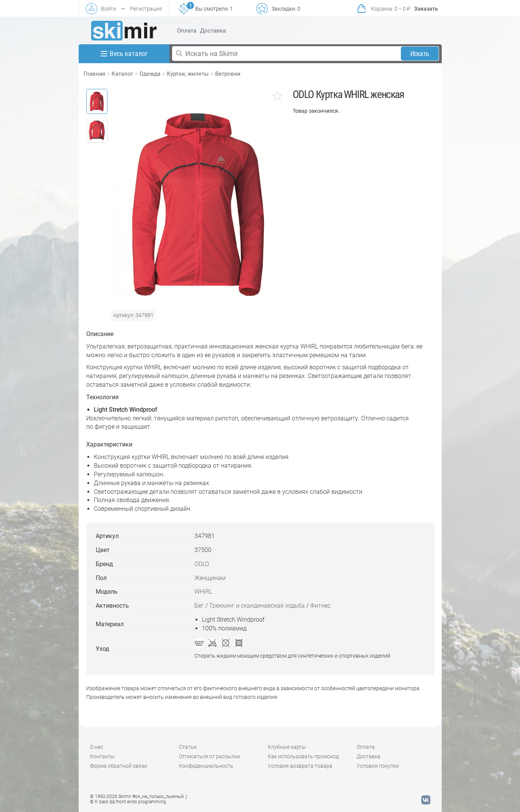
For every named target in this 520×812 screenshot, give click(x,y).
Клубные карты (287, 747)
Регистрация (146, 9)
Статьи (188, 747)
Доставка (213, 31)
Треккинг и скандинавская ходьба (257, 606)
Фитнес (320, 606)
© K (128, 802)
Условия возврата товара (300, 766)
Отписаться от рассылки (210, 756)
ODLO (202, 564)
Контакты (102, 756)
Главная (94, 74)
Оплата (187, 31)
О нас (97, 747)
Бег (199, 606)
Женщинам (210, 578)
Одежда (150, 74)
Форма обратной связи (119, 766)
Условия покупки (378, 766)
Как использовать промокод (303, 756)
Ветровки (228, 74)
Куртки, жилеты (188, 74)
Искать (420, 54)
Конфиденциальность (206, 766)
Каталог (122, 74)
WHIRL (203, 592)
